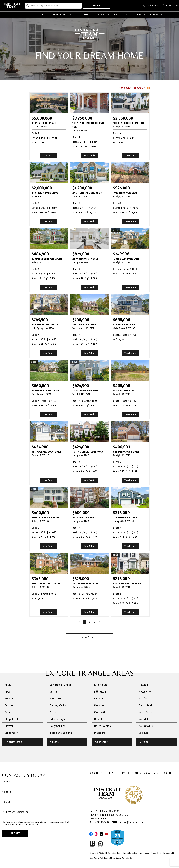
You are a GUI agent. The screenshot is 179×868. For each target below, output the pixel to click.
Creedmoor (11, 733)
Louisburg (100, 698)
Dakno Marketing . (124, 858)
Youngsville (146, 726)
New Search (125, 88)
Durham (54, 692)
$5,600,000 (42, 118)
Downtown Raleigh (61, 685)
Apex (8, 692)
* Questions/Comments (15, 812)
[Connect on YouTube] (107, 834)
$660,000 (40, 386)
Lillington (100, 692)
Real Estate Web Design (101, 858)
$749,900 (40, 320)
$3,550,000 (123, 118)
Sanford (144, 698)
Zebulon (144, 733)
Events (157, 773)
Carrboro (10, 705)
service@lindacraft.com (128, 822)
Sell (104, 773)
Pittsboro (100, 733)
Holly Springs (57, 726)
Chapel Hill (11, 719)
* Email (6, 802)
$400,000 (40, 513)
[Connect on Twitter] (101, 834)
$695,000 (122, 320)
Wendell (144, 719)
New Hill (99, 719)
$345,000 (40, 579)
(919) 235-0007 (100, 822)
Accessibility (169, 853)
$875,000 (81, 254)
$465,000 (122, 386)
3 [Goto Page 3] (94, 622)
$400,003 (122, 447)
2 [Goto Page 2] (89, 622)
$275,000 (121, 579)
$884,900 (40, 254)
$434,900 (40, 447)
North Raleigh (102, 726)
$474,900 (81, 386)
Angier (9, 685)
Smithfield (145, 705)
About (168, 773)
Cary (7, 712)
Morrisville (101, 712)
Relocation (135, 773)
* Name (6, 782)
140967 (103, 819)
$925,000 (121, 188)
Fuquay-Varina (58, 705)
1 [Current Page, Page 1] (85, 622)
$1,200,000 (82, 188)
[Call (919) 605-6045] (151, 6)
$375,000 (121, 513)
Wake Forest (146, 712)
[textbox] (55, 6)
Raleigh (143, 685)
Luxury (121, 773)
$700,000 (81, 320)
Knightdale (101, 685)
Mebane (99, 705)
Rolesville (145, 692)
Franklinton (56, 698)
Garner (53, 712)
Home (45, 15)
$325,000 (81, 579)
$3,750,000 (82, 118)
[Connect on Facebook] (91, 834)
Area (147, 773)
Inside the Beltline (61, 733)
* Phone (7, 792)
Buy (111, 773)
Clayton (9, 726)
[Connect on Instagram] (96, 834)
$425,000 (81, 447)
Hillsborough (57, 719)
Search (97, 6)
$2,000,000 (42, 188)
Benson (9, 698)
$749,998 (121, 254)
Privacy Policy (156, 853)
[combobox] (53, 6)
